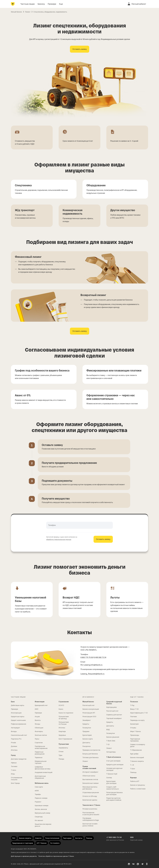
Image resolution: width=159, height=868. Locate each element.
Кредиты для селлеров (115, 765)
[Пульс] (129, 864)
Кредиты (86, 724)
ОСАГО (61, 705)
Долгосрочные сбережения (40, 777)
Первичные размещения (40, 753)
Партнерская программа (135, 740)
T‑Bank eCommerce (114, 757)
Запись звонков (41, 809)
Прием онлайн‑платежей (89, 767)
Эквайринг (87, 720)
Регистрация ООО (89, 717)
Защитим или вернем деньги (43, 825)
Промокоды (135, 735)
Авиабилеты (63, 748)
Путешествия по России (64, 723)
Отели (61, 752)
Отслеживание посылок (17, 779)
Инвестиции (40, 702)
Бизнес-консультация (91, 709)
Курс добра (134, 754)
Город (13, 755)
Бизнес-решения (113, 737)
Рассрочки (87, 746)
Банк (13, 702)
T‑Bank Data (111, 741)
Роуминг (38, 802)
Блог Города (15, 783)
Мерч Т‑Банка (135, 731)
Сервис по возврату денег (138, 745)
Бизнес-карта (88, 739)
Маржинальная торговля (41, 762)
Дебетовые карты (18, 705)
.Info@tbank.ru (91, 665)
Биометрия (134, 724)
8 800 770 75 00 (87, 657)
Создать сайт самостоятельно (113, 788)
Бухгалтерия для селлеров (111, 782)
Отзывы (133, 728)
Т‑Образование (136, 750)
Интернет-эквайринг (90, 772)
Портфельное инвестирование (41, 747)
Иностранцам (16, 713)
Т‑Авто (13, 770)
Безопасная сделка (90, 800)
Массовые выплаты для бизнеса (90, 788)
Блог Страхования (65, 739)
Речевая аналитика (90, 809)
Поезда (61, 759)
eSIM (37, 791)
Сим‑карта (39, 787)
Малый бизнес (88, 702)
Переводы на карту (137, 720)
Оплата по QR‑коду (90, 796)
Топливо (14, 766)
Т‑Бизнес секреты (137, 761)
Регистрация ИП (89, 713)
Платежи (133, 717)
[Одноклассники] (147, 864)
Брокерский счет (41, 705)
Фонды (37, 724)
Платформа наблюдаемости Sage (91, 819)
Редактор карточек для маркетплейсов (114, 799)
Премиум (14, 709)
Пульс (37, 739)
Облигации (39, 728)
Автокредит (15, 728)
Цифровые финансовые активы (43, 768)
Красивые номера (42, 806)
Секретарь (39, 817)
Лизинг (85, 761)
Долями (14, 746)
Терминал (39, 757)
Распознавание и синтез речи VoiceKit (91, 814)
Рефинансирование (19, 724)
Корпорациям (111, 707)
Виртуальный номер (42, 813)
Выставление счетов (90, 779)
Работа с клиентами (138, 789)
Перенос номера (41, 798)
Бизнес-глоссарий (137, 757)
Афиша (14, 763)
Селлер (109, 778)
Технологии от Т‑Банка (91, 805)
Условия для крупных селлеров (114, 769)
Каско (61, 709)
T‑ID (108, 744)
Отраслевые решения (91, 792)
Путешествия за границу (64, 718)
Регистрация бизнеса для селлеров (114, 793)
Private (13, 743)
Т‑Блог (133, 769)
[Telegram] (142, 864)
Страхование (64, 702)
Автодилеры (111, 752)
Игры (13, 774)
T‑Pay (132, 705)
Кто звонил (39, 820)
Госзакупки (87, 728)
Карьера (133, 778)
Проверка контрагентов (91, 750)
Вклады (14, 731)
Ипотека (14, 750)
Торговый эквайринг (114, 718)
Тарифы (38, 794)
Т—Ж (132, 765)
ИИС (37, 709)
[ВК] (133, 864)
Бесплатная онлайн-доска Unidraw (90, 825)
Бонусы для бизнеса (90, 754)
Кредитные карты (18, 717)
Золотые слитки (41, 735)
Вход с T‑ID (134, 709)
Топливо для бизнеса (90, 757)
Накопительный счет (19, 735)
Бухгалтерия (87, 735)
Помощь (133, 772)
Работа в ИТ (135, 781)
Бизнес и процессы (138, 785)
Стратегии (39, 743)
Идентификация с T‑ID (139, 713)
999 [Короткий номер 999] (132, 837)
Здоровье (62, 735)
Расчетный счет (89, 705)
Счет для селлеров (113, 761)
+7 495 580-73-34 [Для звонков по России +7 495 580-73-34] (114, 837)
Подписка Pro (16, 739)
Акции (37, 717)
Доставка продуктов (19, 759)
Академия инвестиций (44, 772)
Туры (60, 755)
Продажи (86, 731)
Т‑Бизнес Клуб (112, 774)
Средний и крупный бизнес (114, 703)
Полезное (134, 702)
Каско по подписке (66, 713)
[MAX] (138, 864)
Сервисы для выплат (114, 715)
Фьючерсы (39, 731)
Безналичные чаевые (90, 783)
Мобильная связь (42, 783)
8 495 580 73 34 (100, 657)
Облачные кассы (89, 776)
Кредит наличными (18, 720)
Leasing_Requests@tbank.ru (92, 674)
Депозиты (86, 743)
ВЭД (108, 730)
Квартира (62, 731)
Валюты (38, 720)
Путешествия (64, 744)
